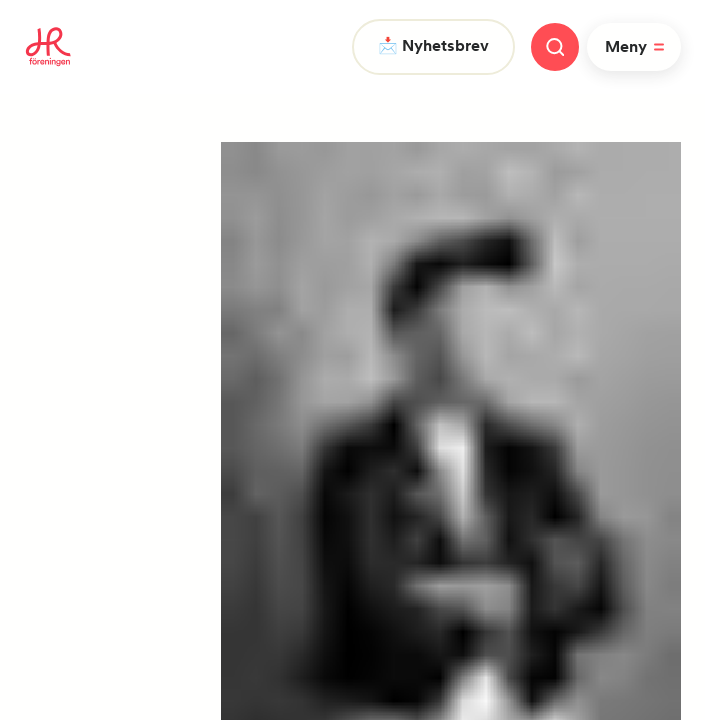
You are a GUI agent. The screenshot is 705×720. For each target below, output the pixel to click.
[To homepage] (48, 47)
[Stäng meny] (555, 47)
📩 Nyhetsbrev (433, 45)
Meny (638, 47)
